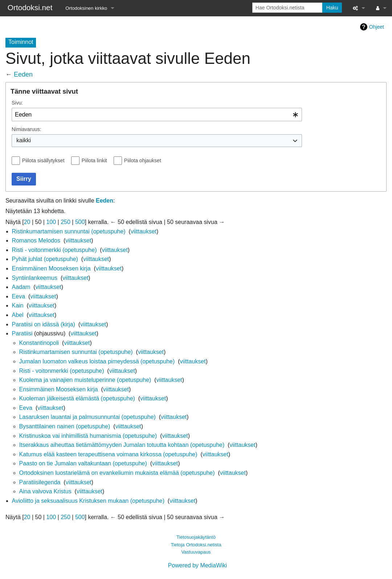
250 (66, 222)
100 (51, 222)
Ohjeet (377, 27)
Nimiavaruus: (26, 129)
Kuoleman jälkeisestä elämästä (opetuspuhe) (77, 398)
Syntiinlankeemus (35, 278)
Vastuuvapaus (196, 552)
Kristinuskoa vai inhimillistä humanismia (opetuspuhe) (88, 436)
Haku (332, 8)
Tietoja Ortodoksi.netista (196, 545)
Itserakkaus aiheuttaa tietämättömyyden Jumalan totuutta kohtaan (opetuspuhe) (122, 445)
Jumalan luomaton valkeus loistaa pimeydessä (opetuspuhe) (97, 361)
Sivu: (17, 103)
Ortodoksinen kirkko (86, 8)
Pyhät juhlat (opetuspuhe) (45, 259)
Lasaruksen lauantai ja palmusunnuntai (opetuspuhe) (87, 417)
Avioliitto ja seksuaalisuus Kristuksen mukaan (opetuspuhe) (88, 501)
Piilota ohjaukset (143, 160)
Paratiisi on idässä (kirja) (44, 324)
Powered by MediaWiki (198, 565)
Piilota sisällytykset (43, 160)
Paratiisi (22, 333)
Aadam (21, 287)
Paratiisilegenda (40, 482)
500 (80, 222)
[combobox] (157, 115)
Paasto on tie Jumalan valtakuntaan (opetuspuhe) (83, 463)
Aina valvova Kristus (45, 491)
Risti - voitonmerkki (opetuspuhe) (54, 250)
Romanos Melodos (36, 240)
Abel (18, 315)
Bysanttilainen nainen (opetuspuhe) (65, 426)
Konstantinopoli (39, 343)
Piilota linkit (94, 160)
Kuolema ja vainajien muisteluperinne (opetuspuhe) (85, 380)
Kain (18, 305)
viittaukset (144, 231)
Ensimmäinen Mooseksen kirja (51, 268)
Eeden (23, 74)
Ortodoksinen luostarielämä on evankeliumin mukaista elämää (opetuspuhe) (117, 473)
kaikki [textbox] (24, 140)
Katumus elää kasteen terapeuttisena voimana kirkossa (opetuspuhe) (108, 454)
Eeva (19, 296)
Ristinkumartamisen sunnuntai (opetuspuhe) (69, 231)
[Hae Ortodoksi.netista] (287, 8)
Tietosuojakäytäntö (196, 537)
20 (27, 222)
